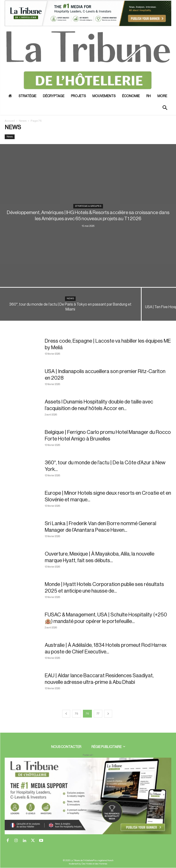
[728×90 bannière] (88, 796)
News (23, 121)
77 (98, 714)
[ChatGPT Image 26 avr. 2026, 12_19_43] (88, 25)
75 (77, 714)
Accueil (10, 121)
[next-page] (108, 714)
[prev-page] (66, 714)
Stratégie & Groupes (88, 206)
